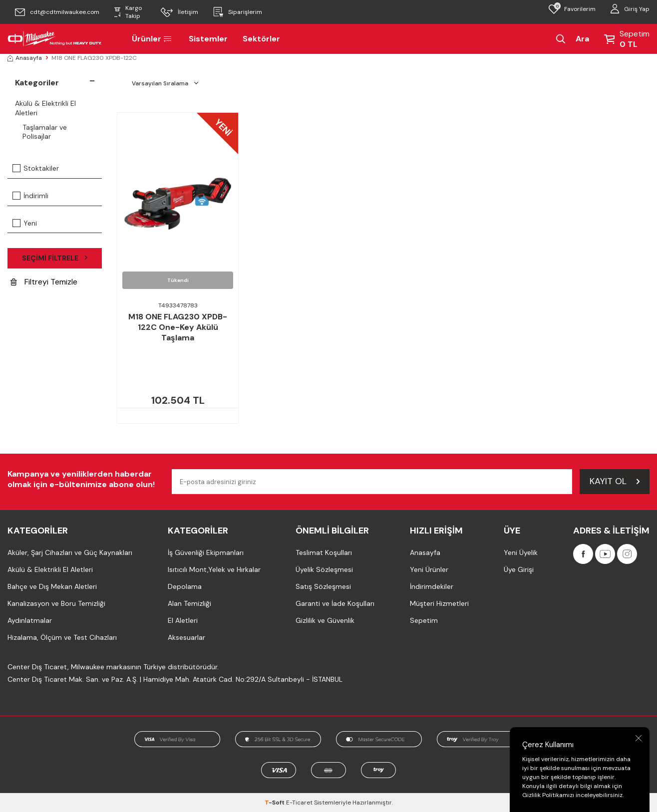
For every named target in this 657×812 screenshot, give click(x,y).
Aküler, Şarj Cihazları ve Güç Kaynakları (70, 552)
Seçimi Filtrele (55, 258)
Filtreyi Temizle (44, 282)
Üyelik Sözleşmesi (324, 569)
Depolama (185, 586)
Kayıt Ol (615, 481)
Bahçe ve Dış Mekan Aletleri (52, 586)
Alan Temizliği (189, 603)
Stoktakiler (36, 168)
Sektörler (261, 39)
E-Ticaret (299, 803)
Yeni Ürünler (429, 569)
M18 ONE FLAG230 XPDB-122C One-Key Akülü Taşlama (178, 327)
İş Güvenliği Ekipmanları (206, 552)
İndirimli (30, 196)
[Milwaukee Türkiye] (55, 39)
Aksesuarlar (186, 637)
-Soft (275, 803)
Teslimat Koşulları (324, 552)
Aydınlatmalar (30, 620)
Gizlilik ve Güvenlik (325, 620)
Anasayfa (25, 58)
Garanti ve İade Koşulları (335, 603)
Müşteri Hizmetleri (439, 603)
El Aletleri (183, 620)
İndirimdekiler (432, 586)
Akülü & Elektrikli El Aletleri (45, 108)
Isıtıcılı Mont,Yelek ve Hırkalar (214, 569)
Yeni (25, 223)
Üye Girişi (519, 569)
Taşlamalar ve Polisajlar (45, 132)
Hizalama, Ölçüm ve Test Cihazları (62, 637)
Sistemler (208, 39)
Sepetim (424, 620)
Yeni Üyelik (521, 552)
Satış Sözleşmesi (323, 586)
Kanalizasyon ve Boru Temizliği (56, 603)
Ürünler (153, 39)
